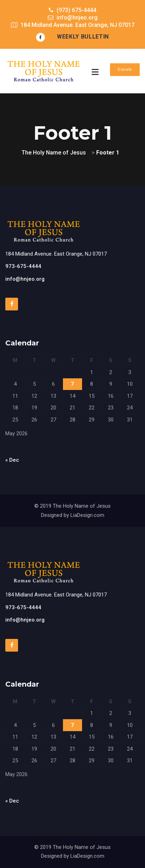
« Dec (12, 460)
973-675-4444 (23, 266)
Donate (125, 69)
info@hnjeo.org (25, 279)
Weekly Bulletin (83, 37)
